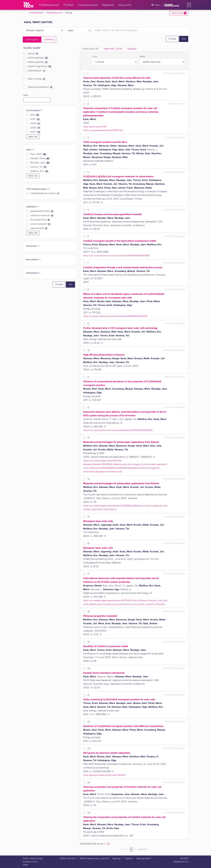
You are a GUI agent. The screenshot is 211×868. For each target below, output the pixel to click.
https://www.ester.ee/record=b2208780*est (103, 130)
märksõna (33, 207)
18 (88, 612)
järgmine (142, 849)
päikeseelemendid (42, 211)
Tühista (172, 39)
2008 (35, 128)
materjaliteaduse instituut (45, 193)
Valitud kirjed (179, 13)
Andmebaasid (36, 13)
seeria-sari (33, 246)
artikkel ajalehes (38, 62)
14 (88, 479)
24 (89, 783)
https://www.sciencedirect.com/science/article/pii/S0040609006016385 (116, 256)
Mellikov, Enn (39, 171)
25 (89, 813)
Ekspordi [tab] (132, 49)
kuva (94, 56)
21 (88, 695)
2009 (35, 123)
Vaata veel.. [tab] (113, 49)
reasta (142, 56)
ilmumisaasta (34, 110)
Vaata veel (33, 137)
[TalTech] (28, 5)
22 (89, 722)
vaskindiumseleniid (42, 216)
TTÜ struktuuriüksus (38, 189)
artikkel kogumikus (40, 66)
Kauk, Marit (38, 154)
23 (89, 749)
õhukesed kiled (40, 220)
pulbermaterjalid (40, 224)
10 (89, 350)
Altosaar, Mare (40, 158)
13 (88, 438)
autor (30, 150)
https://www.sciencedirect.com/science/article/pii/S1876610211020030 (115, 316)
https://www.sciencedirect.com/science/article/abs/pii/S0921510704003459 (118, 430)
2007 (35, 132)
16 (88, 544)
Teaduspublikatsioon (40, 87)
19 (88, 642)
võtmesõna (33, 273)
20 (89, 669)
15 (88, 517)
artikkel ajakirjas (38, 58)
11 (88, 377)
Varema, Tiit (39, 167)
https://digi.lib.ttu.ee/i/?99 (95, 127)
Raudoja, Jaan (40, 163)
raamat (33, 54)
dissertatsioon (37, 71)
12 (88, 408)
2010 (35, 119)
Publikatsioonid (54, 13)
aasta (26, 95)
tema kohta (33, 260)
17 (88, 574)
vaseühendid (39, 228)
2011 (35, 115)
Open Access (37, 79)
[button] (188, 5)
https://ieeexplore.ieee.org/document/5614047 (105, 775)
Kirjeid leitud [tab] (90, 49)
